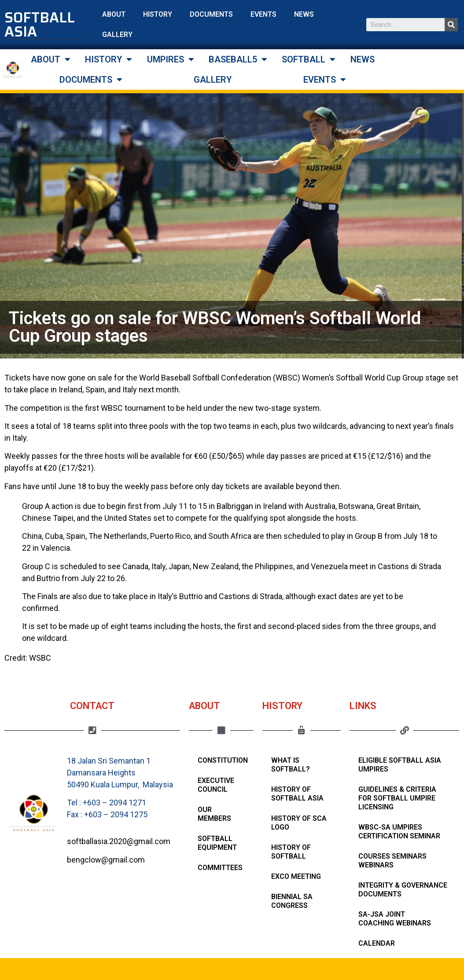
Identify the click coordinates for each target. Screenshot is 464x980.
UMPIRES (171, 59)
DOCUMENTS (211, 14)
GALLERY (117, 35)
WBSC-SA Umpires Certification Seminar (399, 832)
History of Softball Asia (297, 794)
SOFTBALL (309, 59)
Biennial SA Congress (292, 901)
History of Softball (291, 852)
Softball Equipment (217, 843)
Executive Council (216, 785)
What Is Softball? (291, 765)
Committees (220, 868)
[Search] (451, 25)
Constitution (223, 760)
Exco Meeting (296, 876)
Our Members (214, 814)
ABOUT (114, 14)
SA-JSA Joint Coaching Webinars (395, 919)
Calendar (377, 943)
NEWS (304, 14)
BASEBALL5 (238, 59)
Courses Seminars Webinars (392, 861)
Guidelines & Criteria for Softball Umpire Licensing (397, 798)
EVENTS (263, 14)
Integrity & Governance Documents (403, 890)
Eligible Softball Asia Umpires (400, 765)
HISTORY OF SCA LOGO (299, 823)
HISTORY (158, 14)
